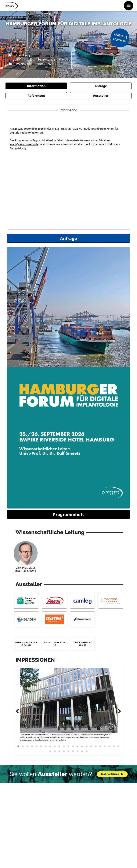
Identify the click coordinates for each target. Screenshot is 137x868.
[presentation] (17, 711)
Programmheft (68, 514)
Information (36, 86)
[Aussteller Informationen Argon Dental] (54, 601)
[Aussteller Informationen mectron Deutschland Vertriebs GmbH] (111, 601)
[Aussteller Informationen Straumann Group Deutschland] (83, 619)
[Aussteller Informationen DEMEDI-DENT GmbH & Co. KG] (26, 644)
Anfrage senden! (120, 38)
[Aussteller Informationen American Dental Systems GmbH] (26, 601)
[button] (18, 746)
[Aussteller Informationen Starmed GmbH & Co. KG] (54, 644)
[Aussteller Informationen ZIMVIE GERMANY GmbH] (83, 644)
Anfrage (101, 86)
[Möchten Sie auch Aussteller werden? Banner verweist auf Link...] (68, 774)
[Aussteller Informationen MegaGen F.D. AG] (26, 619)
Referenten (36, 96)
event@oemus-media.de (24, 144)
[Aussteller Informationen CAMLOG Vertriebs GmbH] (83, 601)
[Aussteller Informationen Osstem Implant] (54, 619)
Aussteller (101, 96)
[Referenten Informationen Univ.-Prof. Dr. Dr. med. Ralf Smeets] (26, 558)
